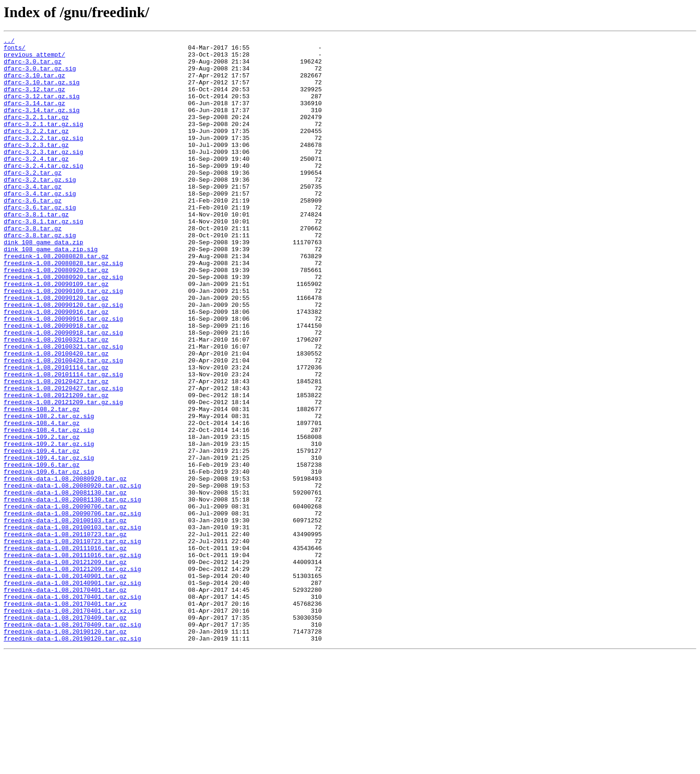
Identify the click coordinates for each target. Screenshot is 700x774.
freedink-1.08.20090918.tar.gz (56, 384)
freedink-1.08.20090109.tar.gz (56, 334)
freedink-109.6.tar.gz (42, 551)
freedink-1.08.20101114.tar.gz (56, 434)
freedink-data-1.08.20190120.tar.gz (65, 751)
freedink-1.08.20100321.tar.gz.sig (63, 409)
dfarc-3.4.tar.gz (33, 217)
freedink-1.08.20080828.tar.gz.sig (63, 309)
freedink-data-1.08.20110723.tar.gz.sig (72, 642)
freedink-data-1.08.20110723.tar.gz (65, 634)
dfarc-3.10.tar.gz (35, 83)
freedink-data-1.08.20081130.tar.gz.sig (72, 592)
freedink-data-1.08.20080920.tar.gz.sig (72, 576)
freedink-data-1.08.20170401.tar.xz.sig (72, 726)
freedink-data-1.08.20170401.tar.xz (65, 717)
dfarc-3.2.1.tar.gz (36, 133)
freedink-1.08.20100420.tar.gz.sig (63, 425)
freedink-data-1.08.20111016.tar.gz (65, 651)
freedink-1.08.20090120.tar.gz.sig (63, 359)
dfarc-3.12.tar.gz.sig (42, 108)
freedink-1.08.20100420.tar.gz (56, 417)
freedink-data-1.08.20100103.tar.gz (65, 617)
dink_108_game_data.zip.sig (51, 292)
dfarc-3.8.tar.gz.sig (40, 275)
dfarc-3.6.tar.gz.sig (40, 242)
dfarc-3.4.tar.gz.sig (40, 225)
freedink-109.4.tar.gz (42, 534)
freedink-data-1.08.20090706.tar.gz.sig (72, 609)
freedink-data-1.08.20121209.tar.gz (65, 667)
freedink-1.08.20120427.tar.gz (56, 450)
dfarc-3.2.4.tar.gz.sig (44, 192)
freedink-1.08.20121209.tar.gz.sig (63, 476)
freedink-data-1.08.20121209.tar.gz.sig (72, 676)
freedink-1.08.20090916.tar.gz (56, 367)
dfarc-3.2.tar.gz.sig (40, 209)
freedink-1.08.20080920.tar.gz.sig (63, 325)
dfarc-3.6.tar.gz (33, 234)
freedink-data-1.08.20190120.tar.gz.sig (72, 759)
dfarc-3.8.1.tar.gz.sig (44, 259)
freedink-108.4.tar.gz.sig (49, 509)
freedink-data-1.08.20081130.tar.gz (65, 584)
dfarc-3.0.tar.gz (33, 67)
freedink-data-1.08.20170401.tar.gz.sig (72, 709)
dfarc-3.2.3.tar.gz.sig (44, 175)
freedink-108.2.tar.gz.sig (49, 492)
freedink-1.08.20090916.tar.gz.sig (63, 375)
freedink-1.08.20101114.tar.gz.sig (63, 442)
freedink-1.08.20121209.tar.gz (56, 467)
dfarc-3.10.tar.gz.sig (42, 92)
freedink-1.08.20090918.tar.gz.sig (63, 392)
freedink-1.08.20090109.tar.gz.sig (63, 342)
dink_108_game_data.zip (44, 284)
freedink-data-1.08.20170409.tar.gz (65, 734)
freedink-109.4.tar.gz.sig (49, 542)
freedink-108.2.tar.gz (42, 484)
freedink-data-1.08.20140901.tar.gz (65, 684)
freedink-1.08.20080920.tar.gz (56, 317)
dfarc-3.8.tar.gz (33, 267)
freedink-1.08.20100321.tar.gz (56, 400)
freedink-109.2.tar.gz (42, 517)
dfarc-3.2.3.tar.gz (36, 167)
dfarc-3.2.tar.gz (33, 200)
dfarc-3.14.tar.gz (35, 117)
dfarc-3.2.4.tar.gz (36, 184)
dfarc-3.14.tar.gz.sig (42, 125)
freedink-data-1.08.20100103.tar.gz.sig (72, 626)
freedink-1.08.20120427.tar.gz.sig (63, 459)
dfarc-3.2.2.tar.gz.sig (44, 159)
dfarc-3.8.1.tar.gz (36, 250)
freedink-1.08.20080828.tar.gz (56, 300)
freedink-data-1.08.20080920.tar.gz (65, 567)
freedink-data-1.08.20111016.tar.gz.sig (72, 659)
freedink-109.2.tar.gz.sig (49, 526)
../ (9, 42)
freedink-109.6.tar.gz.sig (49, 559)
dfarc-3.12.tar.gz (35, 100)
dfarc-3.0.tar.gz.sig (40, 75)
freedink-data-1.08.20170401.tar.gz (65, 701)
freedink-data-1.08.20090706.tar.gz (65, 601)
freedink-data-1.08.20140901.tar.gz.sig (72, 692)
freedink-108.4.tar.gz (42, 501)
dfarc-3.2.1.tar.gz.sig (44, 142)
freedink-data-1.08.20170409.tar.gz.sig (72, 742)
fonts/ (15, 50)
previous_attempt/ (35, 58)
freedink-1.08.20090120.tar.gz (56, 350)
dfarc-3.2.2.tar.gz (36, 150)
